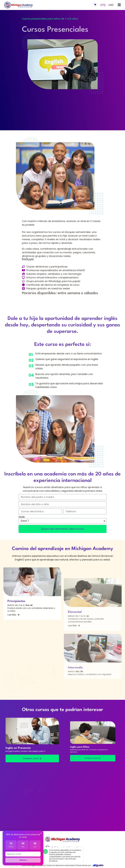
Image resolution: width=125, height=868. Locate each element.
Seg (35, 847)
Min (23, 847)
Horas (11, 847)
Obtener (23, 860)
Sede (22, 517)
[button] (119, 5)
